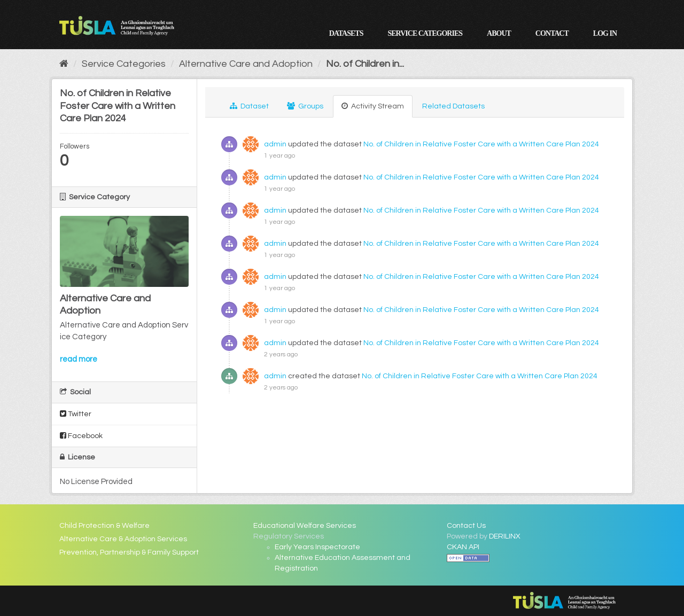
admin (275, 144)
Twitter (76, 414)
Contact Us (466, 526)
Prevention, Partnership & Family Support (129, 552)
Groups (305, 106)
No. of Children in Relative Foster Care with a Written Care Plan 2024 (481, 144)
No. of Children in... (365, 64)
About (499, 33)
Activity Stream (373, 106)
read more (79, 359)
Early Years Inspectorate (317, 547)
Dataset (249, 106)
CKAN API (463, 547)
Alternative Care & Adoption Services (123, 539)
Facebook (81, 436)
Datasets (346, 33)
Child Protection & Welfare (104, 526)
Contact (552, 33)
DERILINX (505, 536)
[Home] (64, 64)
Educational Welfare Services (305, 526)
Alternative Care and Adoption (246, 64)
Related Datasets (453, 106)
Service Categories (425, 33)
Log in (605, 33)
